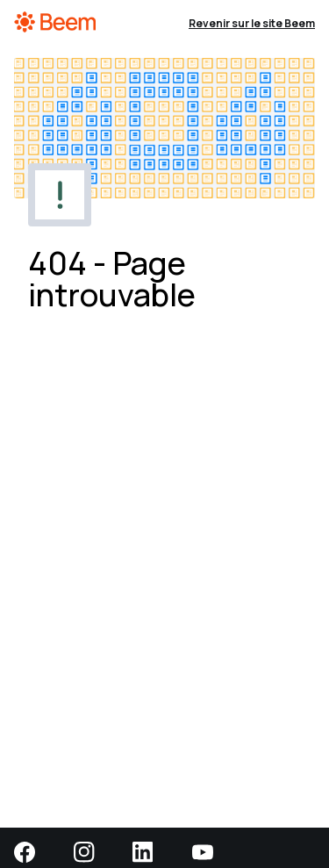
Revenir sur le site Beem (252, 23)
